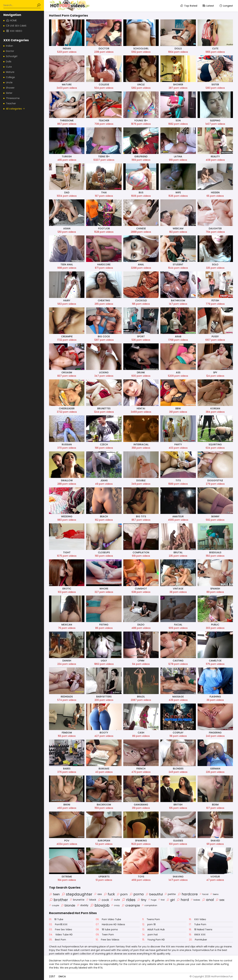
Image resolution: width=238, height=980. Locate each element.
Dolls (9, 62)
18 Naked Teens (201, 930)
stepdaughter (77, 894)
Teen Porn (105, 935)
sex (220, 900)
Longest (226, 6)
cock (103, 900)
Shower (10, 88)
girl (171, 900)
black (91, 900)
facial (204, 894)
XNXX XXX (197, 935)
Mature (10, 72)
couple (54, 905)
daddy (83, 905)
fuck (109, 894)
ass (98, 894)
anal (208, 900)
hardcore (188, 894)
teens (214, 894)
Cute (9, 67)
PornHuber (198, 940)
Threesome (13, 98)
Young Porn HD (154, 940)
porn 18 (149, 924)
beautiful (154, 894)
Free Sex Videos (107, 940)
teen (54, 894)
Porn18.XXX (58, 924)
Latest (208, 6)
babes (195, 900)
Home (11, 20)
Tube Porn (198, 924)
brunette (77, 900)
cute (115, 900)
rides (128, 900)
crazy (115, 905)
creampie (131, 905)
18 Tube (56, 919)
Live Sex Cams (16, 26)
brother (59, 900)
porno (137, 894)
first (161, 900)
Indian (9, 46)
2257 (52, 976)
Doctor (10, 51)
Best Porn (58, 940)
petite (170, 894)
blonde (68, 905)
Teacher (11, 103)
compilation (149, 905)
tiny (142, 900)
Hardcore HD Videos (110, 924)
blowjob (100, 905)
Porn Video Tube (108, 919)
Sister (9, 93)
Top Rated (189, 6)
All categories (15, 109)
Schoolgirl (12, 56)
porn (122, 894)
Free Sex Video (61, 930)
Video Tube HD (61, 935)
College (10, 77)
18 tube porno (107, 930)
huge (152, 900)
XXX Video (197, 919)
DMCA (62, 976)
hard (183, 900)
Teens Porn (151, 919)
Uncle (9, 82)
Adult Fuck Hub (154, 930)
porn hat (150, 935)
